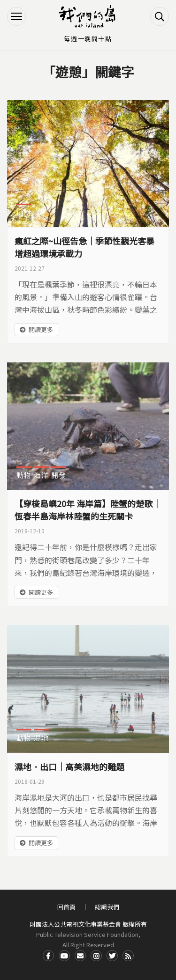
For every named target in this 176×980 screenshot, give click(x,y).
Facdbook (48, 956)
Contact (80, 956)
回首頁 (66, 907)
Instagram (96, 956)
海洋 (41, 475)
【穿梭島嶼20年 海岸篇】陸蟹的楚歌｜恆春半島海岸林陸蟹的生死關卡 (88, 510)
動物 (24, 475)
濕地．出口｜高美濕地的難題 (69, 766)
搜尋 (160, 16)
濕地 (41, 738)
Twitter (112, 956)
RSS (128, 956)
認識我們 (107, 907)
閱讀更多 (41, 329)
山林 (24, 212)
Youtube (64, 956)
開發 (59, 475)
